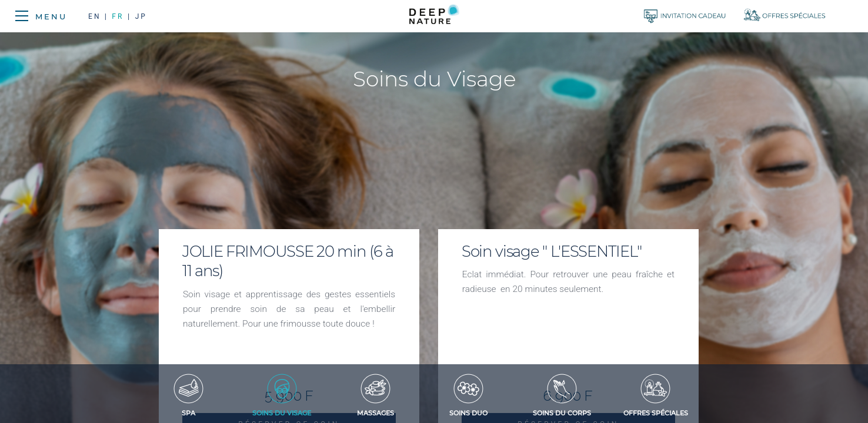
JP (141, 16)
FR (118, 16)
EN (96, 16)
